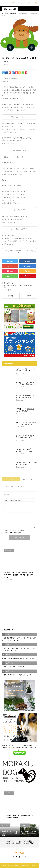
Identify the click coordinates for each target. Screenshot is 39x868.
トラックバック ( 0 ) (28, 479)
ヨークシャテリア (9, 286)
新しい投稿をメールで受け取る (15, 533)
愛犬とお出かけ (10, 9)
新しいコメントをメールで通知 (15, 531)
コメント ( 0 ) (11, 479)
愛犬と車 (27, 286)
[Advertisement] (19, 605)
